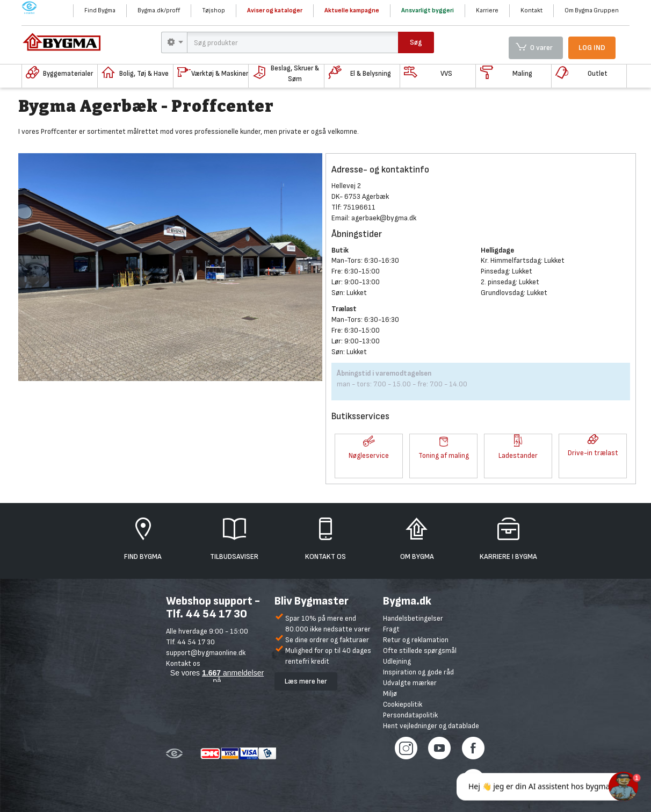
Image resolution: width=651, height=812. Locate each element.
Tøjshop (214, 10)
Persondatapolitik (410, 715)
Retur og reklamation (416, 640)
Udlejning (397, 661)
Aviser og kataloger (275, 10)
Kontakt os (183, 663)
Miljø (390, 694)
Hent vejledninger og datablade (431, 726)
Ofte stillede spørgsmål (420, 651)
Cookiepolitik (403, 704)
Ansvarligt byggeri (428, 10)
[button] (369, 442)
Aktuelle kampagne (352, 10)
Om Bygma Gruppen (592, 10)
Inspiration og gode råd (418, 672)
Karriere (487, 10)
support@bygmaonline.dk (206, 653)
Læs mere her (306, 681)
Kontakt (531, 10)
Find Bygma (100, 10)
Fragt (391, 629)
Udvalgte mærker (410, 683)
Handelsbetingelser (413, 618)
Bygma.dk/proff (159, 10)
